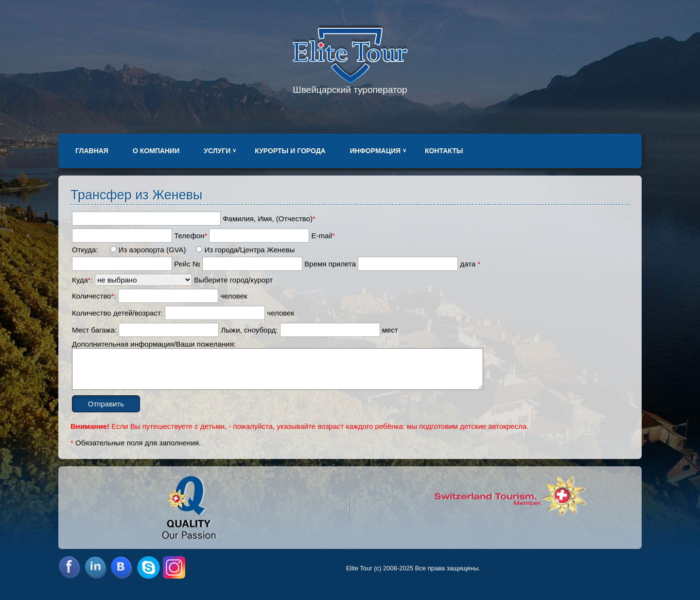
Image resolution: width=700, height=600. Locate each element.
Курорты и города (290, 151)
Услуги (217, 151)
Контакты (444, 151)
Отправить (106, 404)
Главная (92, 151)
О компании (156, 151)
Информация (375, 151)
